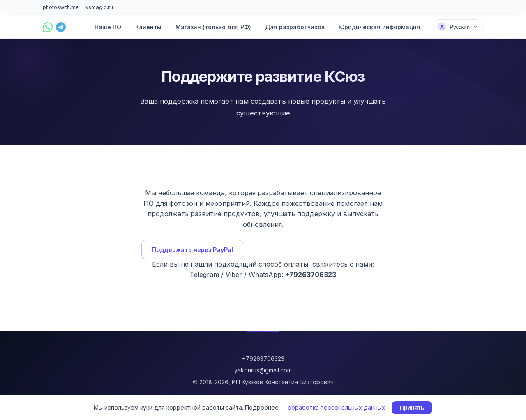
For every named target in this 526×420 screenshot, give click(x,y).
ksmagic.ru (99, 7)
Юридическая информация (380, 27)
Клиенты (148, 27)
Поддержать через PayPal (192, 250)
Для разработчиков (295, 27)
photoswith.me (61, 7)
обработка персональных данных (336, 407)
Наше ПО (108, 27)
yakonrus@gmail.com (263, 370)
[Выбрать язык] (458, 27)
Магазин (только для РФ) (213, 27)
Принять (412, 408)
